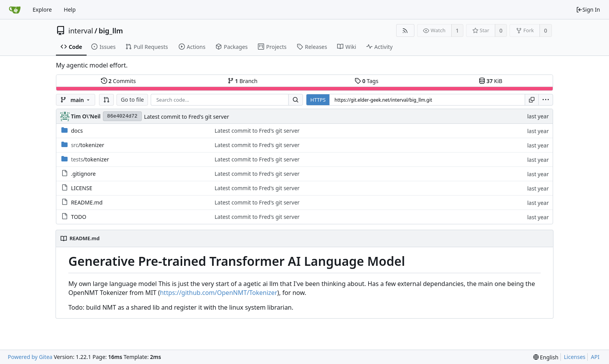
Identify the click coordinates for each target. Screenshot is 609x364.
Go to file (132, 100)
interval (81, 31)
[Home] (15, 10)
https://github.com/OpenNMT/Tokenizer (219, 293)
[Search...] (296, 100)
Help (70, 10)
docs (77, 131)
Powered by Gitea (30, 357)
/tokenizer (88, 145)
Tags (366, 81)
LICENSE (82, 188)
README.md (87, 202)
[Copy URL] (532, 100)
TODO (79, 217)
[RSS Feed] (405, 30)
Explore (42, 10)
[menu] (546, 100)
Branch (243, 81)
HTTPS (318, 100)
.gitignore (84, 174)
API (595, 357)
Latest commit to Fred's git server (187, 117)
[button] (106, 100)
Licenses (575, 357)
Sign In (588, 10)
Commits (118, 81)
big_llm (111, 31)
